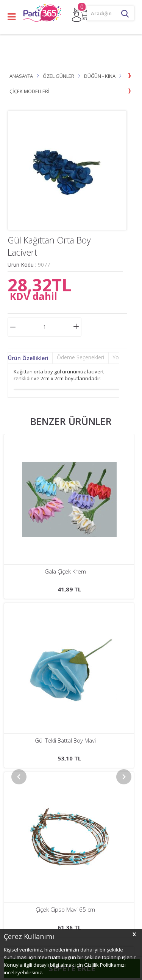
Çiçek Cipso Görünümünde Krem (65, 571)
